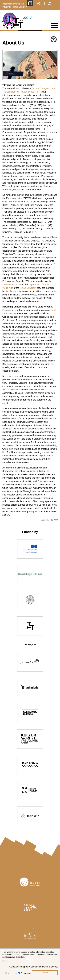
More (5, 961)
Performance (26, 973)
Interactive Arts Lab (12, 285)
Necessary (12, 973)
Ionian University (20, 7)
